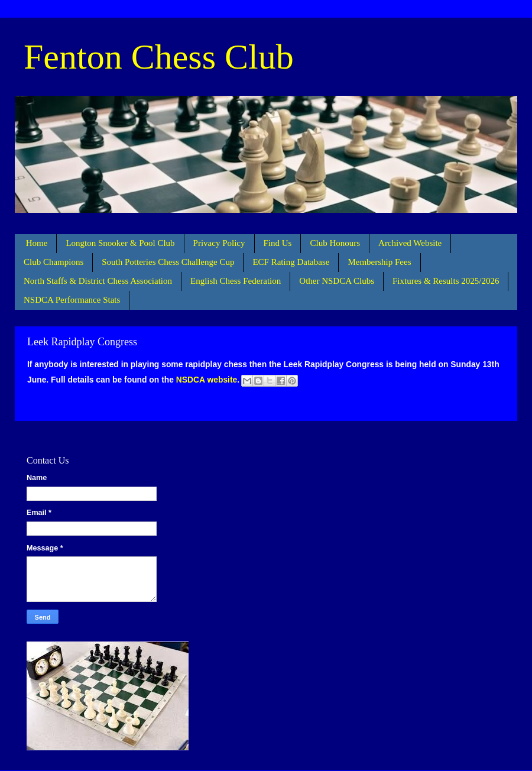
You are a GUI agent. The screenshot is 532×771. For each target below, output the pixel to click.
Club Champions (53, 262)
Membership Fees (379, 262)
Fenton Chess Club (159, 57)
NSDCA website (207, 380)
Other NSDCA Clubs (337, 281)
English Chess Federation (236, 281)
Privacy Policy (219, 243)
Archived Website (410, 243)
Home (37, 243)
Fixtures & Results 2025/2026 (446, 281)
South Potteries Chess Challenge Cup (168, 262)
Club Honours (335, 243)
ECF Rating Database (291, 262)
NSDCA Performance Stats (72, 300)
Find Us (278, 243)
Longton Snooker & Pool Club (120, 243)
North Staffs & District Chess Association (98, 281)
